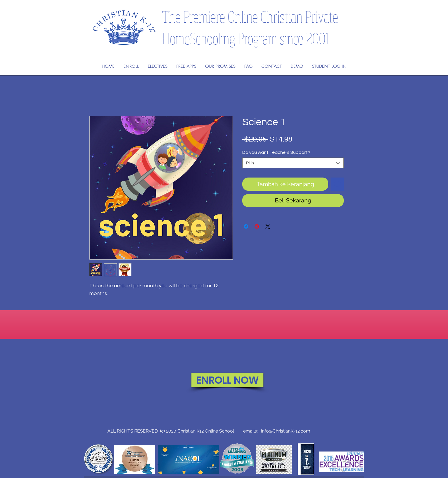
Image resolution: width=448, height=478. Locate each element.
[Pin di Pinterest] (257, 226)
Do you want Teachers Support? (276, 152)
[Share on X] (268, 226)
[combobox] (293, 163)
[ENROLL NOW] (227, 380)
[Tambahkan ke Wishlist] (337, 184)
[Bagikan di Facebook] (246, 226)
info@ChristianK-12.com (286, 431)
